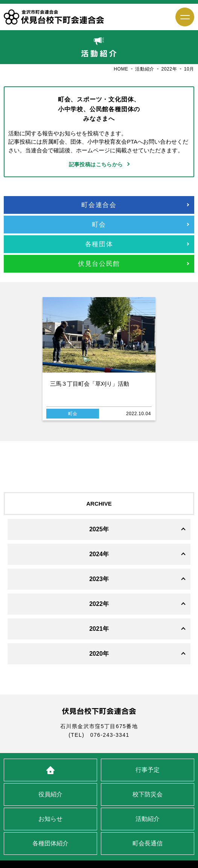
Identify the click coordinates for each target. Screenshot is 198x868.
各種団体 (99, 244)
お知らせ (50, 819)
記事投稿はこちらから (96, 164)
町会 (99, 225)
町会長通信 (148, 843)
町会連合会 (99, 205)
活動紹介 (148, 819)
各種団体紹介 (50, 843)
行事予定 (148, 770)
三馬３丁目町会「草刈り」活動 (90, 384)
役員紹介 (50, 794)
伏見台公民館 (99, 264)
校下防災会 (148, 794)
